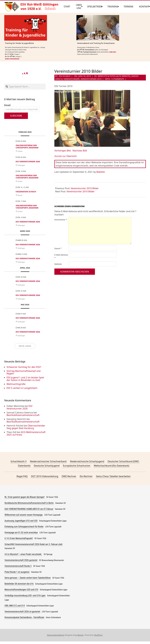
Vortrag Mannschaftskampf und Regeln (24, 372)
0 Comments (118, 79)
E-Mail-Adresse (61, 256)
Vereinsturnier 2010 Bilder (85, 188)
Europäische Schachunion (77, 466)
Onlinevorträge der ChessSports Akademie (27, 146)
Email (22, 108)
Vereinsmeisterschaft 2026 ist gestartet (22, 612)
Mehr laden (25, 346)
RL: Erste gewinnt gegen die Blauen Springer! (25, 497)
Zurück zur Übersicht (65, 156)
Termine (128, 7)
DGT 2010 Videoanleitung (45, 476)
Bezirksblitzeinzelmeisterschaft (23, 415)
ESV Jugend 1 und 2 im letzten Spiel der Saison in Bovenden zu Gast (25, 379)
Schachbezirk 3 (19, 461)
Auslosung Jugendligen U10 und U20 (21, 521)
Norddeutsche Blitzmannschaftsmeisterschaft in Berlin (29, 503)
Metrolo (80, 635)
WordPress (98, 635)
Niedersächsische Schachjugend (87, 461)
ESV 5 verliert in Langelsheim (22, 388)
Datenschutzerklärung (56, 635)
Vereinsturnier (72, 79)
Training (113, 7)
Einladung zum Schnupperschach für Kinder (24, 527)
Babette (101, 172)
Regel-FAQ (22, 476)
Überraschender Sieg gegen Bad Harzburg (26, 427)
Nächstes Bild (80, 151)
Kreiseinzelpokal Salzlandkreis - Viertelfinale (24, 617)
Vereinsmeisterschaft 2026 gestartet (21, 560)
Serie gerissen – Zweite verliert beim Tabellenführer (28, 578)
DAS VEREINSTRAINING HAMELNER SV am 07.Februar (29, 509)
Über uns (79, 7)
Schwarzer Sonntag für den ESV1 (24, 367)
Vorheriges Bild (62, 151)
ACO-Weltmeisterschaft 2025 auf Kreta (26, 433)
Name (58, 248)
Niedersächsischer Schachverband (48, 461)
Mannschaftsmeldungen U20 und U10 (21, 590)
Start (67, 7)
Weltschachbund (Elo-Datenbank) (112, 466)
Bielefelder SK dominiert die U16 (19, 584)
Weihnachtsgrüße (16, 384)
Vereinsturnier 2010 (91, 79)
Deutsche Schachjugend (47, 466)
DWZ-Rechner (69, 476)
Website (58, 264)
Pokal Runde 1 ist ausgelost (17, 572)
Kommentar (61, 220)
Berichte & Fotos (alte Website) (114, 76)
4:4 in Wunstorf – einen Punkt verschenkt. (23, 554)
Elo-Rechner (86, 476)
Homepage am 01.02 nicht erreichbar (21, 533)
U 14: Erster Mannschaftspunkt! (19, 538)
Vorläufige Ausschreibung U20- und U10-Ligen (25, 596)
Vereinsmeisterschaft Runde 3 (18, 566)
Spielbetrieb (94, 7)
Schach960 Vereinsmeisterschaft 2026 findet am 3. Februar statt (34, 544)
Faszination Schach (26, 192)
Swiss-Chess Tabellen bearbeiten (113, 476)
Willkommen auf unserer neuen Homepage (24, 515)
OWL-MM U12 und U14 (15, 606)
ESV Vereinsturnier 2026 (28, 161)
